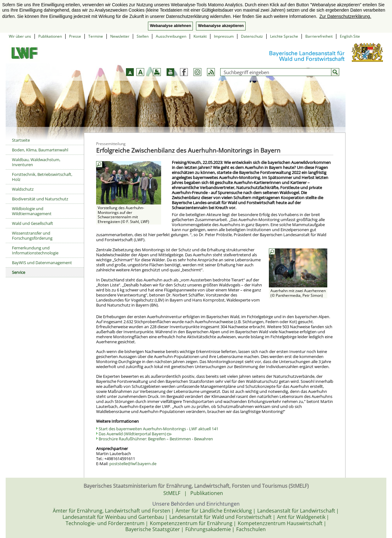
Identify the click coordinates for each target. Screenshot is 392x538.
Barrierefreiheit (319, 36)
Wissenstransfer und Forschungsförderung (32, 236)
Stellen (143, 36)
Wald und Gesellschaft (33, 223)
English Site (350, 36)
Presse (75, 36)
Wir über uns (20, 36)
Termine (96, 36)
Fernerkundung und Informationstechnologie (35, 250)
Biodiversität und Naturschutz (40, 199)
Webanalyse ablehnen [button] (170, 26)
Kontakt (200, 36)
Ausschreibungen (171, 36)
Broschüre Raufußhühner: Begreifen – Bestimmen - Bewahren (156, 439)
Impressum (224, 36)
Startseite (21, 140)
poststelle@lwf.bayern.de (133, 464)
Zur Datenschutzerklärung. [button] (345, 16)
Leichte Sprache (284, 36)
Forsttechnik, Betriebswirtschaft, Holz (42, 177)
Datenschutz (252, 36)
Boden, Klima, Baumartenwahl (40, 150)
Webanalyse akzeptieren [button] (221, 26)
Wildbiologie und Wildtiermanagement (32, 211)
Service (19, 272)
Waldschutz (23, 189)
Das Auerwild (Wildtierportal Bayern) (135, 434)
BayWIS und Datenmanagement (42, 263)
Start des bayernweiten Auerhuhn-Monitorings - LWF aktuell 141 (158, 429)
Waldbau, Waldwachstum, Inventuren (36, 162)
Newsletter (120, 36)
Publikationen (50, 36)
